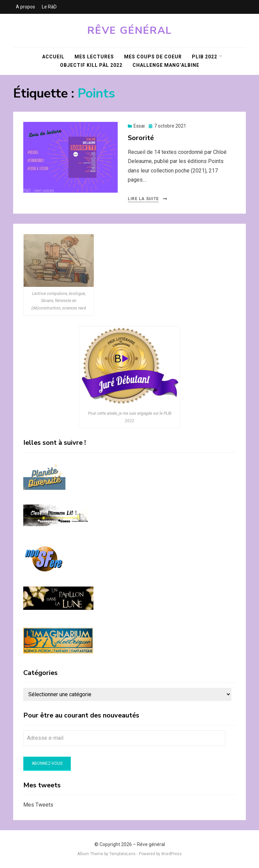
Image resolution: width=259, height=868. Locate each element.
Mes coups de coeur (153, 57)
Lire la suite (143, 199)
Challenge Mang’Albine (166, 65)
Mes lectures (94, 57)
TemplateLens (122, 854)
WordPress (171, 854)
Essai (139, 126)
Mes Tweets (38, 805)
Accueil (53, 57)
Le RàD (49, 7)
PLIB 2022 (205, 57)
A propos (25, 7)
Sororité (141, 138)
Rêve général (130, 31)
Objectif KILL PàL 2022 (91, 65)
